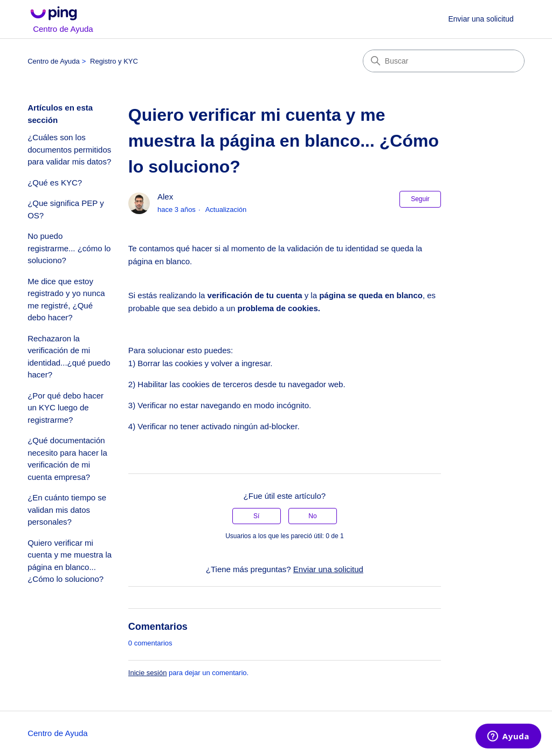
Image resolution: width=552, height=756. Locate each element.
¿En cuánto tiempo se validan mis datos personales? (67, 510)
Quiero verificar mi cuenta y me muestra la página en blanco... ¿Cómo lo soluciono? (70, 561)
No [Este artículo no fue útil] (312, 516)
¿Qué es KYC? (55, 183)
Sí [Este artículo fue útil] (256, 516)
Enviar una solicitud (481, 19)
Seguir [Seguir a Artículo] (420, 199)
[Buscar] (444, 61)
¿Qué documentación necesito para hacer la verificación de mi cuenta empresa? (67, 459)
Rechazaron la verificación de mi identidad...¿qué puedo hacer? (69, 357)
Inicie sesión (148, 673)
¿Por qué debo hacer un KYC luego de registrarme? (65, 408)
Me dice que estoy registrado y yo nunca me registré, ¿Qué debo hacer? (66, 300)
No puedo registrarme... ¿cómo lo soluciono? (69, 248)
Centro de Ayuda (54, 61)
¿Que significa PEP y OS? (65, 209)
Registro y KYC (114, 61)
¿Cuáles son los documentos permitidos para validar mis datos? (69, 149)
